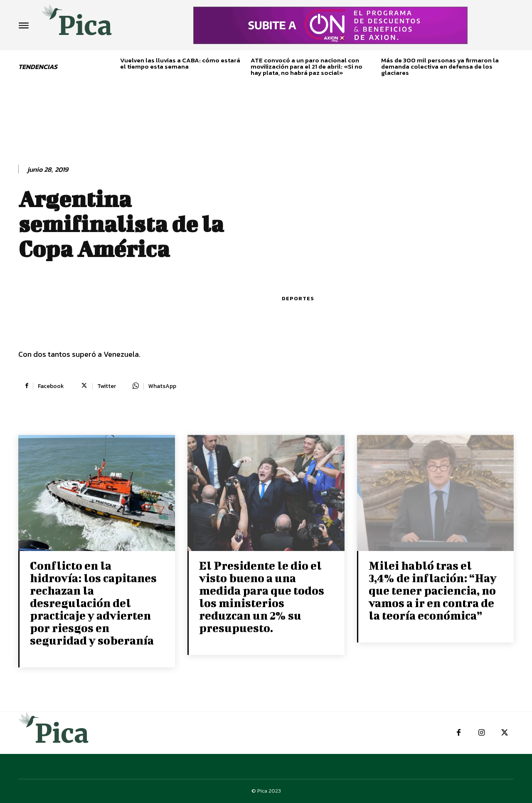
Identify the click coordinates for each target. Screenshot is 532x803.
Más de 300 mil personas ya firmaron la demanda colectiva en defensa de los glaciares (440, 66)
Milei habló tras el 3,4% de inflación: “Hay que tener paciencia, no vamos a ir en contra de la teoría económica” (433, 590)
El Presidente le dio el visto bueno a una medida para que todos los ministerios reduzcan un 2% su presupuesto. (262, 597)
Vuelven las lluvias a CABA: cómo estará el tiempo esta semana (180, 63)
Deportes (298, 298)
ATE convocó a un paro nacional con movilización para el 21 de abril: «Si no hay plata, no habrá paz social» (307, 66)
